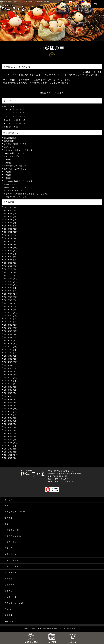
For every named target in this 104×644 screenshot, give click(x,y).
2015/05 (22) (11, 362)
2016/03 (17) (11, 331)
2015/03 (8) (10, 368)
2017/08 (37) (11, 282)
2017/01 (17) (11, 303)
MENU (98, 4)
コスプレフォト (12, 566)
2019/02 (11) (11, 229)
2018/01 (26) (11, 266)
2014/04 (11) (11, 399)
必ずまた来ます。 (12, 147)
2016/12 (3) (10, 306)
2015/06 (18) (11, 359)
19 (4, 123)
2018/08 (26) (11, 247)
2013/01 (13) (11, 443)
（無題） (8, 159)
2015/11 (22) (11, 343)
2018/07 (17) (11, 251)
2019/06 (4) (10, 217)
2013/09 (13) (11, 418)
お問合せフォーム (13, 542)
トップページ (11, 597)
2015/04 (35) (11, 365)
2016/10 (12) (11, 313)
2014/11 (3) (10, 381)
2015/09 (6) (10, 350)
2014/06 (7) (10, 393)
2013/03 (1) (10, 436)
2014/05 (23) (11, 396)
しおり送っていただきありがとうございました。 (27, 194)
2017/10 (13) (11, 275)
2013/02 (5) (10, 440)
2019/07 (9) (10, 214)
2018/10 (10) (11, 241)
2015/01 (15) (11, 374)
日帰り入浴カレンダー (15, 512)
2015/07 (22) (11, 356)
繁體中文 (9, 615)
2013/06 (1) (10, 427)
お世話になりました (13, 190)
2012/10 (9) (10, 446)
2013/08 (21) (11, 421)
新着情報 (9, 579)
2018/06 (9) (10, 254)
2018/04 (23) (11, 260)
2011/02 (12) (11, 452)
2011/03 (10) (11, 449)
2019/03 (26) (11, 226)
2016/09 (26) (11, 316)
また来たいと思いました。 (16, 156)
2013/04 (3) (10, 433)
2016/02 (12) (11, 334)
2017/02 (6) (10, 300)
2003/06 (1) (10, 458)
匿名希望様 (9, 141)
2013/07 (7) (10, 424)
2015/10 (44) (11, 347)
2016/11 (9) (10, 309)
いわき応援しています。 (15, 153)
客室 (7, 524)
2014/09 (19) (11, 387)
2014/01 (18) (11, 409)
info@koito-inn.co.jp (65, 481)
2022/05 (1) (10, 207)
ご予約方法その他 (13, 536)
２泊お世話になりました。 (16, 197)
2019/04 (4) (10, 223)
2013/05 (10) (11, 430)
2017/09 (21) (11, 278)
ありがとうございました (15, 169)
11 (24, 116)
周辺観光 (9, 548)
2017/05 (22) (11, 291)
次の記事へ (59, 93)
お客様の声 (10, 585)
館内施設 (9, 518)
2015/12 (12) (11, 340)
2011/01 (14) (11, 455)
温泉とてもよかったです (15, 187)
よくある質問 (11, 573)
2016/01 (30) (11, 337)
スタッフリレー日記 (14, 603)
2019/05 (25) (11, 220)
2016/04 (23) (11, 328)
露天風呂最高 (10, 138)
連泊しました (10, 184)
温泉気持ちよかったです (15, 166)
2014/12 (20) (11, 378)
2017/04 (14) (11, 294)
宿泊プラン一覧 (12, 530)
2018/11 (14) (11, 238)
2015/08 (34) (11, 353)
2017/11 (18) (11, 272)
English (8, 609)
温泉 (7, 506)
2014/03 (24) (11, 402)
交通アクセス (11, 554)
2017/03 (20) (11, 297)
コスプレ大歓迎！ (13, 560)
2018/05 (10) (11, 257)
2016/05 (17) (11, 325)
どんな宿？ (10, 500)
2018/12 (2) (10, 235)
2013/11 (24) (11, 415)
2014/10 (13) (11, 384)
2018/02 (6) (10, 263)
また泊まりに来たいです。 (16, 144)
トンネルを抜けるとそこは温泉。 (19, 181)
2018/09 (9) (10, 244)
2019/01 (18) (11, 232)
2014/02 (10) (11, 405)
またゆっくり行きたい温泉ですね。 (20, 150)
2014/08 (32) (11, 390)
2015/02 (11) (11, 371)
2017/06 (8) (10, 288)
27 (7, 127)
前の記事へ (45, 93)
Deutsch (9, 621)
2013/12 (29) (11, 412)
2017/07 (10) (11, 285)
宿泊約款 (9, 591)
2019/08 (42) (11, 210)
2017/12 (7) (10, 269)
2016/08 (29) (11, 319)
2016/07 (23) (11, 322)
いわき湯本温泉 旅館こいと (11, 1)
